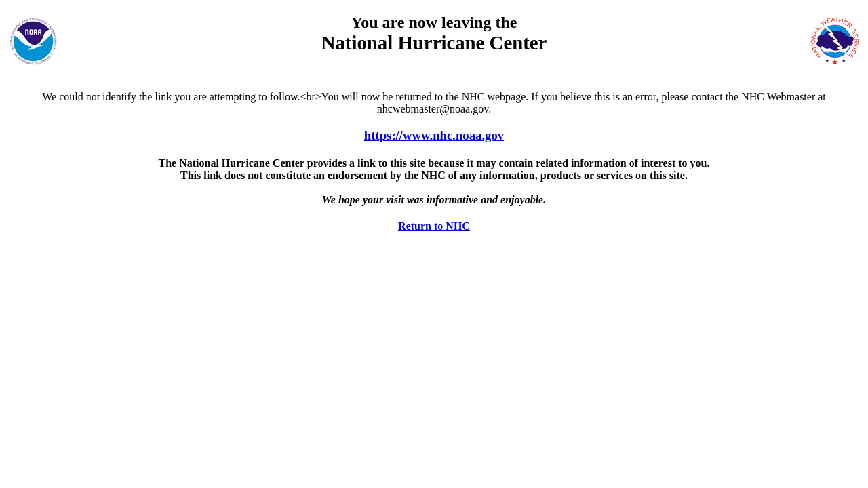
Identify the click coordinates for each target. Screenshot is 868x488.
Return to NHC (434, 226)
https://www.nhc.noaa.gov (434, 135)
